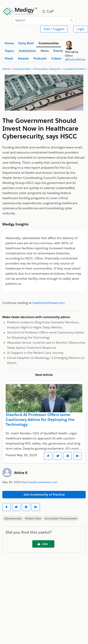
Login (81, 29)
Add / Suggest (54, 29)
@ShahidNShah (75, 59)
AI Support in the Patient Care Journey (35, 353)
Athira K (21, 473)
